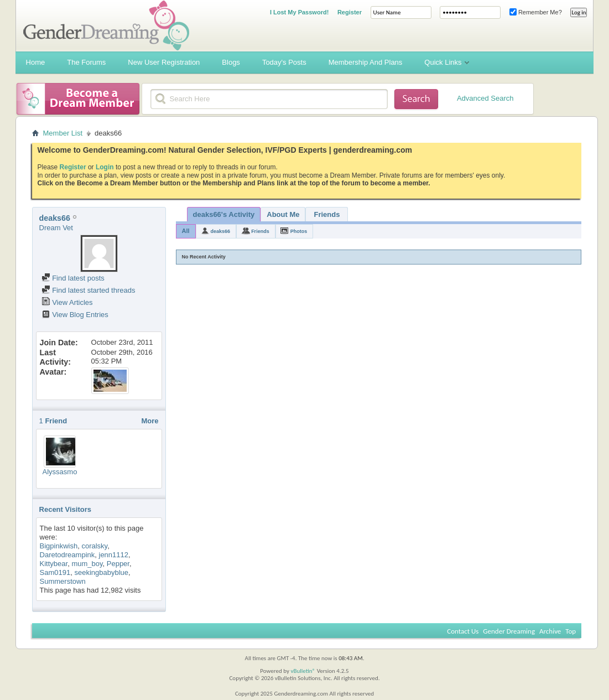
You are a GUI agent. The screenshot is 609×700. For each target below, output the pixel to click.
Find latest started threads (89, 290)
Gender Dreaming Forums (106, 25)
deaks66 (221, 231)
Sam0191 (55, 572)
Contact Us (463, 631)
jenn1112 (114, 555)
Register (350, 12)
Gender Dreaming (509, 631)
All (186, 231)
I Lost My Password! (299, 12)
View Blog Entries (75, 315)
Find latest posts (73, 278)
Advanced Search (485, 98)
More (150, 421)
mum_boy (87, 564)
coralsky (94, 546)
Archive (550, 631)
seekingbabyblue (101, 572)
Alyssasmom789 (69, 472)
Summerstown (63, 581)
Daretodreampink (67, 555)
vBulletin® (303, 671)
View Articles (67, 302)
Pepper (118, 564)
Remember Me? (536, 12)
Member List (63, 133)
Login (105, 167)
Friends (327, 214)
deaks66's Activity (224, 214)
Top (571, 631)
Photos (299, 231)
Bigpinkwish (59, 546)
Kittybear (54, 564)
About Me (283, 214)
